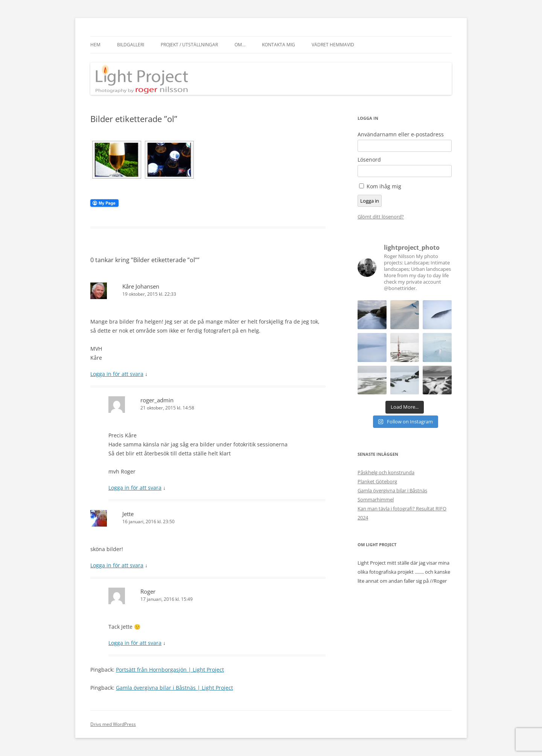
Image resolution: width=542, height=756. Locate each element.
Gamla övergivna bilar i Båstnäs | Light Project (174, 688)
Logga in (370, 201)
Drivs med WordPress (113, 724)
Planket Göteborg (377, 481)
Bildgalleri (131, 45)
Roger (148, 591)
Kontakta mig (279, 45)
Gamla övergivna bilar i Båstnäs (392, 490)
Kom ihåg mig (384, 186)
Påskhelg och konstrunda (386, 472)
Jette (128, 514)
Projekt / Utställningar (189, 45)
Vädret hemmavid (333, 45)
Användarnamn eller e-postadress (401, 134)
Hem (95, 45)
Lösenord (369, 160)
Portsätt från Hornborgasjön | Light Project (170, 670)
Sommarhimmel (376, 499)
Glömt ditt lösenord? (381, 217)
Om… (240, 45)
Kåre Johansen (141, 286)
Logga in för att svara (117, 374)
